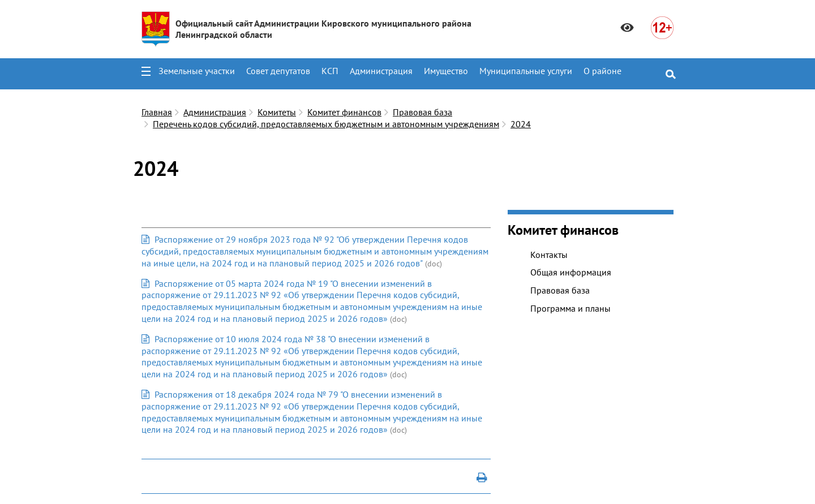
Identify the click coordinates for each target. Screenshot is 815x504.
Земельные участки (197, 71)
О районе (602, 71)
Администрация (381, 71)
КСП (330, 71)
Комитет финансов (344, 112)
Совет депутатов (278, 71)
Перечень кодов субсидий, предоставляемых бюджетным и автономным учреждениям (326, 124)
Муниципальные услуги (526, 71)
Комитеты (277, 112)
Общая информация (571, 272)
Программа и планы (570, 308)
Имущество (446, 71)
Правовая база (422, 112)
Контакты (549, 255)
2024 (521, 124)
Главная (157, 112)
